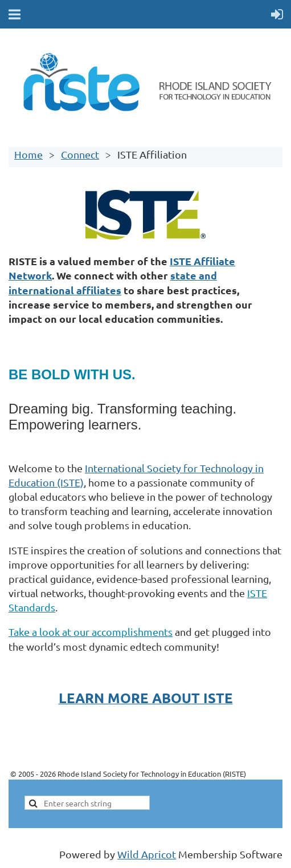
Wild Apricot (147, 854)
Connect (80, 154)
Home (28, 154)
